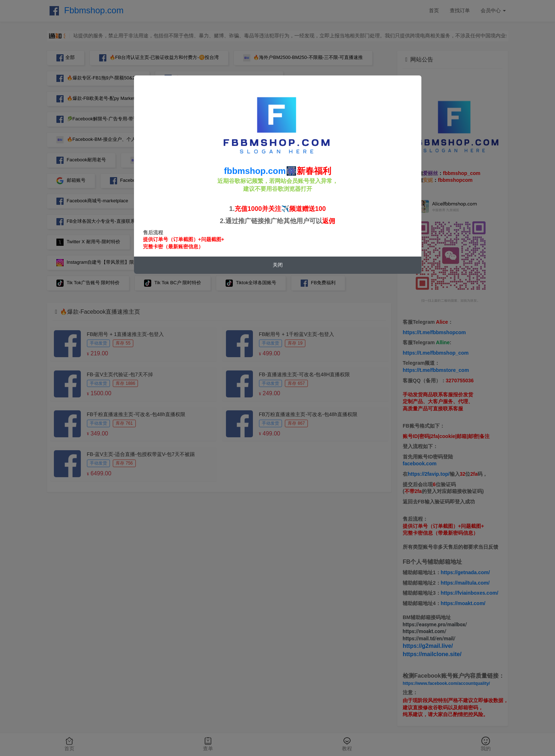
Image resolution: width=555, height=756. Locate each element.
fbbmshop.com (255, 171)
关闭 (278, 265)
